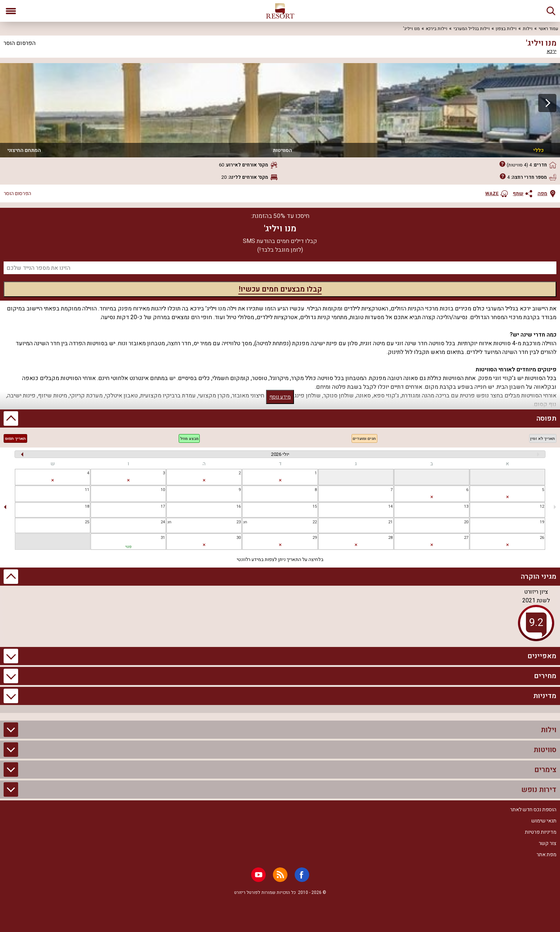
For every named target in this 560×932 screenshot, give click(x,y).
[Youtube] (258, 875)
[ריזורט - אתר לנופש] (280, 11)
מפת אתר (546, 855)
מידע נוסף (280, 397)
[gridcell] (507, 477)
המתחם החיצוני (24, 150)
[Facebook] (302, 875)
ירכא (551, 51)
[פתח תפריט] (11, 11)
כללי (538, 150)
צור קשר (547, 843)
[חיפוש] (551, 11)
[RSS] (280, 875)
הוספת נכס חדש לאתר (533, 810)
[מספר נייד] (280, 268)
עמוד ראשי (548, 29)
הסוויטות (283, 150)
